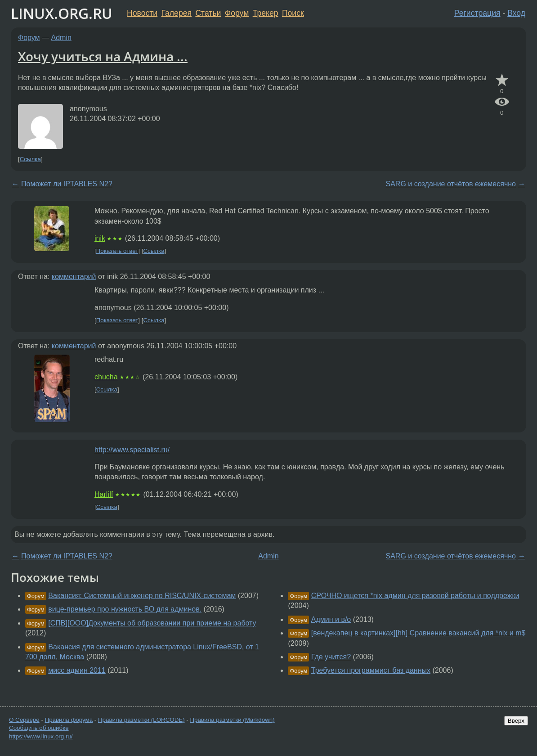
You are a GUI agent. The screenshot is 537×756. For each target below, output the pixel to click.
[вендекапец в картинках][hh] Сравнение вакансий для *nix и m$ (418, 633)
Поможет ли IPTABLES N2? (67, 184)
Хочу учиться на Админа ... (103, 56)
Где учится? (331, 657)
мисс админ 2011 (77, 670)
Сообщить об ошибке (39, 728)
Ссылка (30, 159)
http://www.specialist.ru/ (132, 450)
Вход (516, 13)
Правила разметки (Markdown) (232, 720)
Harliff (104, 494)
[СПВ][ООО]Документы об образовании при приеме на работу (152, 623)
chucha (106, 377)
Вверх (516, 721)
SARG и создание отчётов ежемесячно (451, 184)
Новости (142, 13)
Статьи (208, 13)
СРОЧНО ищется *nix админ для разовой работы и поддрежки (415, 596)
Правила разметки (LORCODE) (141, 720)
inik (100, 238)
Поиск (293, 13)
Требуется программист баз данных (371, 670)
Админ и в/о (331, 619)
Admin (61, 38)
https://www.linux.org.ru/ (41, 736)
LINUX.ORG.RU (62, 13)
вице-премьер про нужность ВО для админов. (125, 609)
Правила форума (69, 720)
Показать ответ (117, 251)
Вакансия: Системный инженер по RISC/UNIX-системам (142, 596)
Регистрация (477, 13)
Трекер (266, 13)
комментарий (74, 277)
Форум (237, 13)
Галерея (177, 13)
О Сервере (24, 720)
